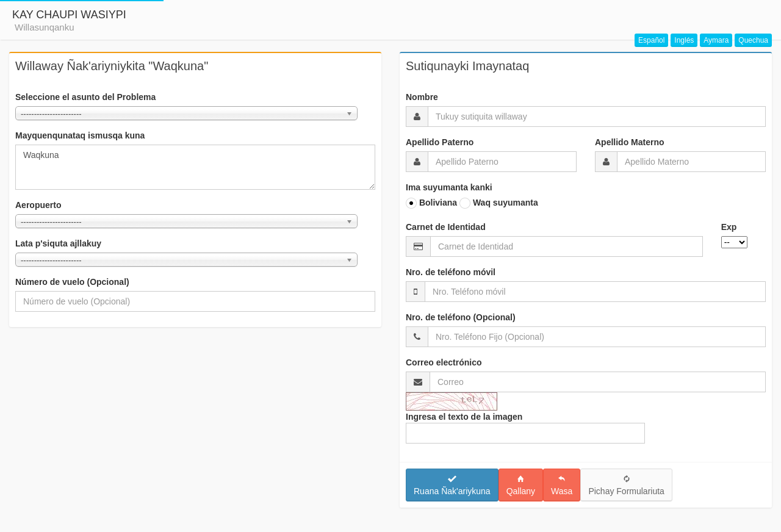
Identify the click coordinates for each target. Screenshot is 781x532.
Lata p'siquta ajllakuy (58, 243)
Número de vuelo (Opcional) (72, 282)
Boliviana (431, 203)
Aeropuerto (38, 205)
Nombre (422, 97)
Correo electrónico (444, 362)
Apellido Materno (630, 142)
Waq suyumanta (499, 203)
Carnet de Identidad (446, 227)
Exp (729, 227)
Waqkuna (195, 167)
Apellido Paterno (440, 142)
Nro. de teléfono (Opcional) (461, 317)
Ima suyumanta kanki (449, 187)
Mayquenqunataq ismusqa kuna (80, 135)
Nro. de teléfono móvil (451, 272)
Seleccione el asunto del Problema (85, 97)
